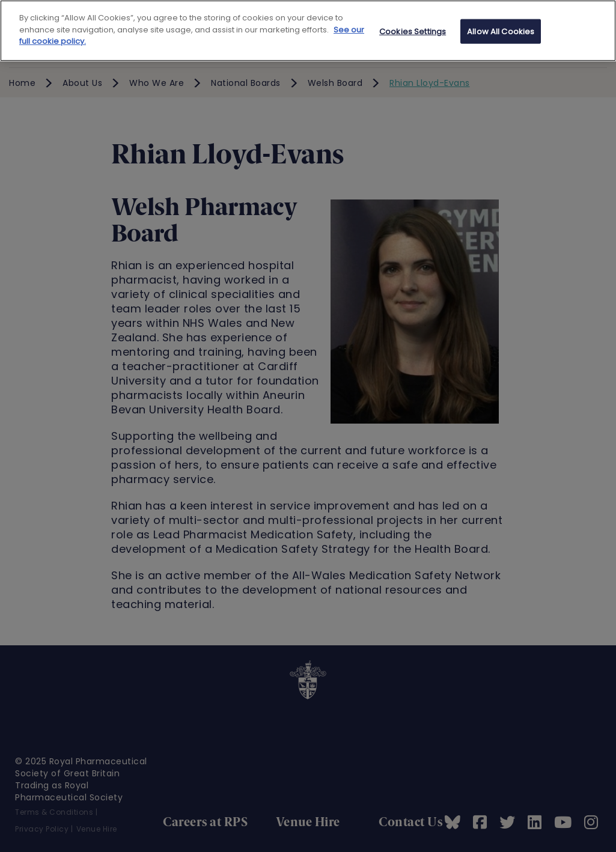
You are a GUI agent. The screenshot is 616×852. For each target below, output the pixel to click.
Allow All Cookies (501, 31)
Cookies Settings (413, 31)
